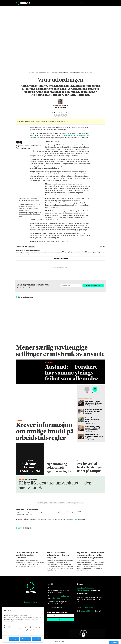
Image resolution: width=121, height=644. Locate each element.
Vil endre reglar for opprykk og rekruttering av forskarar (94, 436)
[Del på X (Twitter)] (59, 115)
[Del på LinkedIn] (62, 115)
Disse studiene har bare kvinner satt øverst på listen (93, 420)
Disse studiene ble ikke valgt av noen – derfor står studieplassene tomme (93, 403)
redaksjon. (65, 596)
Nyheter (69, 4)
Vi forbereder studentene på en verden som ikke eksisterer (93, 411)
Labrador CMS (86, 611)
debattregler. (56, 598)
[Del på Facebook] (55, 115)
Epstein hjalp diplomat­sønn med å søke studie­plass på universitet (93, 428)
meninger (40, 503)
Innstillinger (114, 642)
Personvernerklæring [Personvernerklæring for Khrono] (31, 602)
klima (82, 503)
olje (77, 503)
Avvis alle (37, 639)
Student (84, 4)
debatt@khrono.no (83, 590)
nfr (46, 503)
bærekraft (70, 503)
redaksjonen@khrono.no (85, 588)
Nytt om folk (92, 4)
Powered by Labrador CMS (61, 641)
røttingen (61, 503)
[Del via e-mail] (66, 115)
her (76, 519)
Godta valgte (26, 639)
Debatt (76, 4)
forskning (53, 503)
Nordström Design (88, 607)
